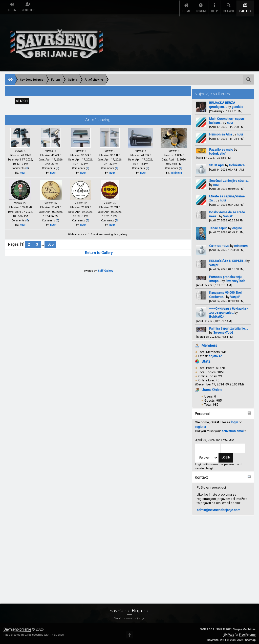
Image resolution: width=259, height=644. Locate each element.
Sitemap (250, 638)
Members (209, 343)
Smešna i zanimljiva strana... (229, 178)
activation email (233, 429)
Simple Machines (244, 627)
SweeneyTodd (235, 279)
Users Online (212, 387)
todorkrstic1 (218, 151)
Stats (206, 359)
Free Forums (247, 632)
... (43, 245)
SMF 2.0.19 (207, 627)
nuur (230, 120)
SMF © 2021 (224, 627)
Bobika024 (237, 163)
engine (237, 226)
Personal (202, 411)
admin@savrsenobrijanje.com (219, 508)
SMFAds (229, 632)
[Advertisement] (129, 552)
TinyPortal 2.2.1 (216, 638)
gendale (237, 105)
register (201, 424)
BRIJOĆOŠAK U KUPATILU (227, 259)
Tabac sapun (218, 226)
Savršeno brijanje (17, 627)
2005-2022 (236, 638)
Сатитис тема (219, 244)
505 (50, 245)
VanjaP (228, 214)
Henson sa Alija (221, 132)
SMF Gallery (106, 272)
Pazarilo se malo (221, 147)
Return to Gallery (99, 254)
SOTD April (217, 163)
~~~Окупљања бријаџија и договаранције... (229, 308)
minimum (241, 244)
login (234, 420)
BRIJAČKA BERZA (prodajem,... (222, 102)
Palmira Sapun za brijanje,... (229, 326)
